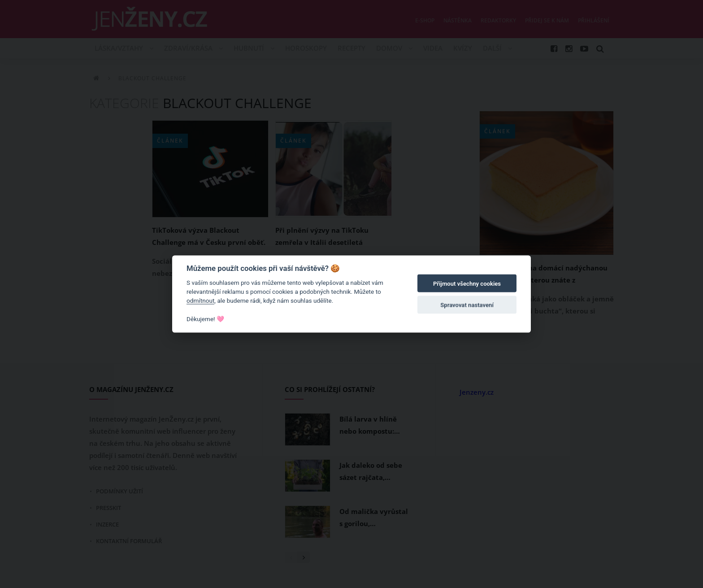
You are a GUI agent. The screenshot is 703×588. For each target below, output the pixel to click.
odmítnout (200, 301)
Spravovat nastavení (467, 305)
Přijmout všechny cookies (467, 284)
